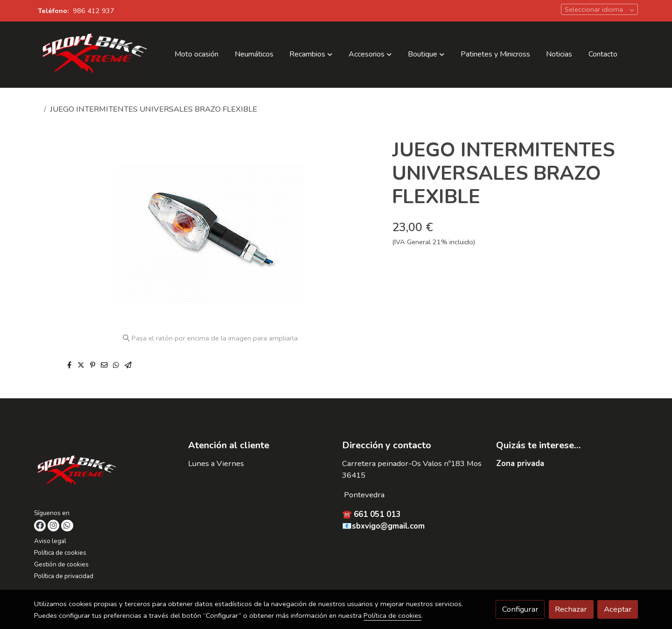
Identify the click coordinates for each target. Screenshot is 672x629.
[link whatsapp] (67, 526)
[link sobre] (105, 473)
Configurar (520, 609)
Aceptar (618, 609)
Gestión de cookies (61, 564)
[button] (311, 55)
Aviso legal (50, 541)
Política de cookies (60, 553)
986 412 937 (94, 11)
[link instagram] (53, 526)
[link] (94, 55)
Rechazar (571, 609)
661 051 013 (377, 514)
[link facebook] (40, 526)
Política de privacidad (64, 576)
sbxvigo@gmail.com (388, 526)
